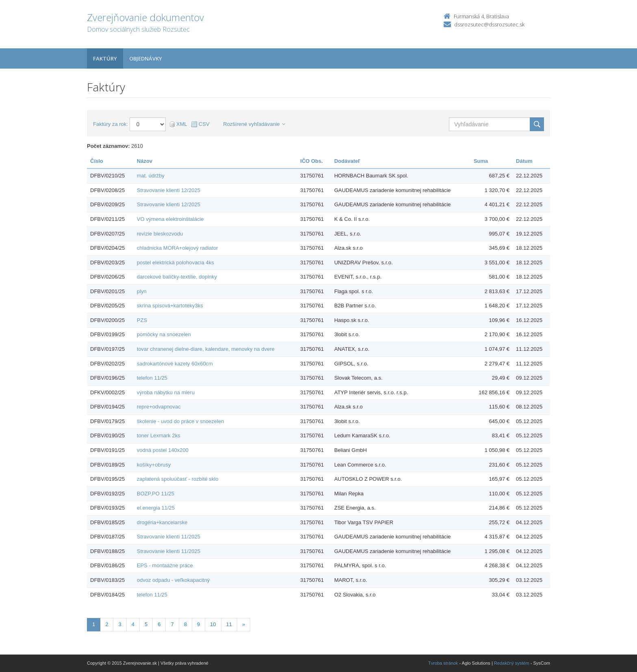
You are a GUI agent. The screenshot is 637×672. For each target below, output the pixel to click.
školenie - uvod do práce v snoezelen (181, 421)
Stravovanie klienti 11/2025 (169, 537)
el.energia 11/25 (156, 508)
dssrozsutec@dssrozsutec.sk (489, 24)
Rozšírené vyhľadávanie (254, 124)
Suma (481, 161)
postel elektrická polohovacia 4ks (175, 263)
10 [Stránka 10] (213, 624)
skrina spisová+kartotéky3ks (170, 306)
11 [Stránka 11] (229, 624)
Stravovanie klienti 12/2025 (169, 190)
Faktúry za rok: (110, 124)
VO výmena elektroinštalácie (170, 219)
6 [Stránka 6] (159, 624)
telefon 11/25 (152, 378)
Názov (145, 161)
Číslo (97, 161)
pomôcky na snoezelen (164, 334)
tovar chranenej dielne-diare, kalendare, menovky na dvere (206, 349)
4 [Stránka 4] (133, 624)
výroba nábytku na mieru (166, 392)
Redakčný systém (512, 663)
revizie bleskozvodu (160, 234)
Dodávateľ (347, 161)
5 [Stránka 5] (146, 624)
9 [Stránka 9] (198, 624)
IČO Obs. (312, 161)
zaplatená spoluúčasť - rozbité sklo (178, 479)
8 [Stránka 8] (185, 624)
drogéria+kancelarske (162, 522)
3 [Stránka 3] (120, 624)
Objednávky (146, 58)
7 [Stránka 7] (172, 624)
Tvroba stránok (443, 663)
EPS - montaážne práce (165, 565)
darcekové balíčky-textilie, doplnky (177, 277)
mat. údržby (151, 176)
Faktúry (105, 58)
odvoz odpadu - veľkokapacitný (173, 580)
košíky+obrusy (154, 465)
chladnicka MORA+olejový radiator (178, 248)
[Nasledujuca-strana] (244, 625)
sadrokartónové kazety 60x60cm (175, 364)
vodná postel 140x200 (163, 450)
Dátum (524, 161)
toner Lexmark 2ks (159, 435)
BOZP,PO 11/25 (156, 494)
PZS (142, 320)
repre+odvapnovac (159, 407)
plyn (142, 291)
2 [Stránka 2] (107, 624)
